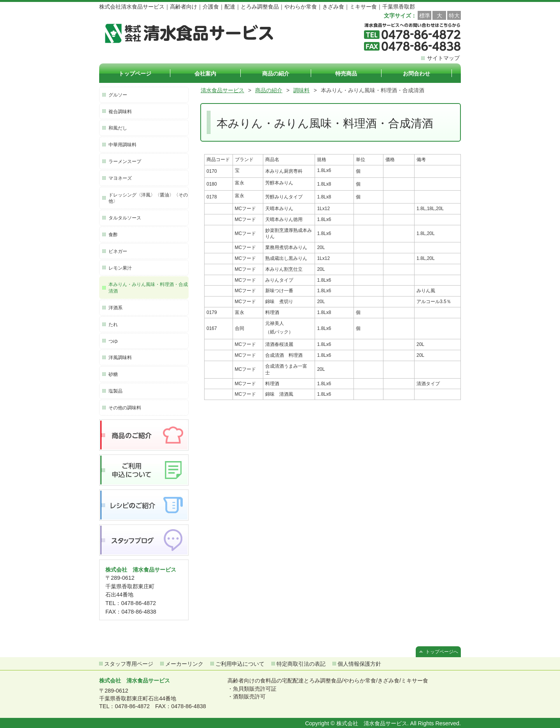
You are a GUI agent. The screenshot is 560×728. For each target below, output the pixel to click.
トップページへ (442, 652)
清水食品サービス (222, 90)
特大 (454, 16)
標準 (425, 16)
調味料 (301, 90)
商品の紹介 (269, 90)
